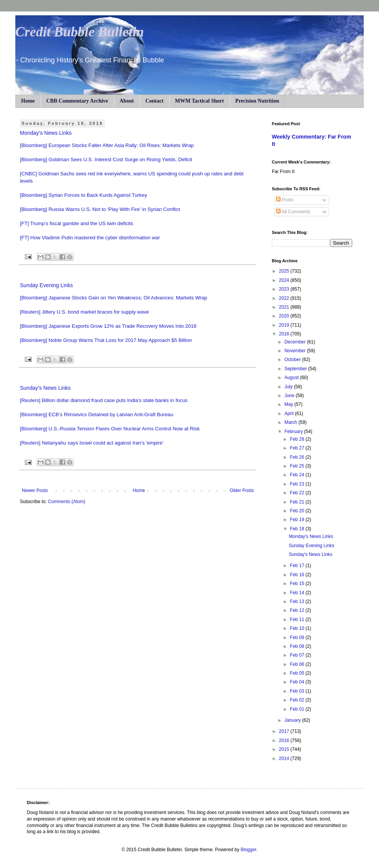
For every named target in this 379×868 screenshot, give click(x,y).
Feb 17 (298, 566)
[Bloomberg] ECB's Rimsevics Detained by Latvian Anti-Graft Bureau (97, 414)
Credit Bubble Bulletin (80, 32)
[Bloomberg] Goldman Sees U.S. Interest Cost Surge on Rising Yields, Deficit (106, 159)
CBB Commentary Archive (77, 101)
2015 (285, 749)
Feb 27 (298, 448)
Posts (285, 200)
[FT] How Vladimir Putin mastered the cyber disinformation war (90, 238)
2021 (285, 307)
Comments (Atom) (66, 502)
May (289, 404)
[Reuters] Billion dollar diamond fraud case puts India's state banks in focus (104, 400)
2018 (285, 334)
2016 (285, 740)
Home (28, 101)
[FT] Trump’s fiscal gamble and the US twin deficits (77, 223)
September (296, 369)
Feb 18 (298, 529)
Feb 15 (298, 584)
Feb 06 (298, 664)
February (294, 432)
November (296, 351)
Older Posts (242, 490)
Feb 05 (298, 673)
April (290, 414)
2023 (285, 289)
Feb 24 (298, 475)
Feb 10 (298, 628)
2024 (285, 280)
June (290, 396)
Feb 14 (298, 593)
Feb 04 (298, 682)
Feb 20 (298, 511)
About (127, 101)
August (292, 378)
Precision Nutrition (257, 101)
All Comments (293, 212)
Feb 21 (298, 502)
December (296, 342)
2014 (285, 758)
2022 (285, 298)
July (289, 387)
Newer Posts (35, 490)
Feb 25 (298, 466)
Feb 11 (298, 620)
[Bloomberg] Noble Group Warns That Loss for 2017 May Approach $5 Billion (106, 340)
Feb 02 (298, 700)
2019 (285, 325)
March (292, 422)
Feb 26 (298, 457)
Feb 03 (298, 691)
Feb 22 (298, 493)
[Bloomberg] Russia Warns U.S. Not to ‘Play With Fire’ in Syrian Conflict (100, 209)
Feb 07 (298, 655)
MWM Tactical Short (199, 101)
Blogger (248, 850)
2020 (285, 316)
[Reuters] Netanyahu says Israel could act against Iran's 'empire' (92, 443)
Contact (154, 101)
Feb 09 (298, 638)
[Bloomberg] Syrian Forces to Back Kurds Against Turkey (83, 195)
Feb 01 (298, 709)
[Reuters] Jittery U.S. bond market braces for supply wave (84, 312)
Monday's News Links (46, 133)
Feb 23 (298, 484)
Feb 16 (298, 575)
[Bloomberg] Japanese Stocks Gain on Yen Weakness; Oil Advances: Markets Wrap (114, 298)
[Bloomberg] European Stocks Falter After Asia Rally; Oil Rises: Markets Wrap (107, 145)
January (293, 720)
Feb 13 (298, 602)
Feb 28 (298, 439)
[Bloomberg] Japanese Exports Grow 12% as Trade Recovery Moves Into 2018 (108, 326)
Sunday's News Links (45, 388)
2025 (285, 271)
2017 (285, 731)
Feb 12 (298, 610)
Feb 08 (298, 646)
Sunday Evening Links (47, 285)
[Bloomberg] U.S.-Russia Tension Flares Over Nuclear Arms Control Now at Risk (110, 429)
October (293, 360)
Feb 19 (298, 520)
